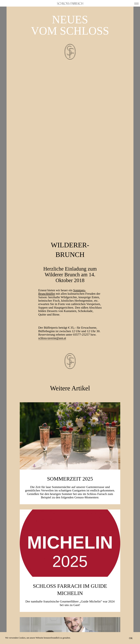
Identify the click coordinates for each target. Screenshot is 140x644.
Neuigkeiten (109, 619)
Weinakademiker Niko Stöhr (70, 543)
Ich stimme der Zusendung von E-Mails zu (72, 627)
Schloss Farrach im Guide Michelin (70, 435)
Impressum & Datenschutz (110, 628)
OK (131, 638)
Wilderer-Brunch (70, 95)
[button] (136, 3)
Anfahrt (107, 623)
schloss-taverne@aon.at (53, 184)
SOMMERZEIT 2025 (70, 324)
